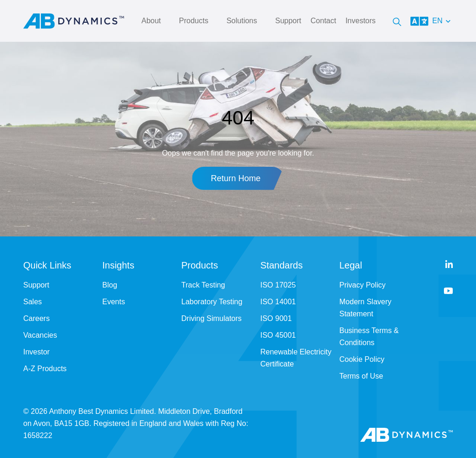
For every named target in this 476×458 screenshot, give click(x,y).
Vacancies (40, 335)
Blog (110, 285)
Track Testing (203, 285)
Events (114, 302)
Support (288, 21)
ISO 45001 (278, 335)
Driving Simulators (212, 318)
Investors (360, 21)
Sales (33, 302)
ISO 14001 (278, 302)
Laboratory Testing (212, 302)
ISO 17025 (278, 285)
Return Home (235, 178)
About (151, 21)
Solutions (242, 21)
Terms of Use (361, 376)
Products (194, 21)
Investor (36, 352)
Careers (36, 318)
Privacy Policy (363, 285)
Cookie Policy (362, 359)
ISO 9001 (276, 318)
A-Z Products (45, 369)
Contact (323, 21)
